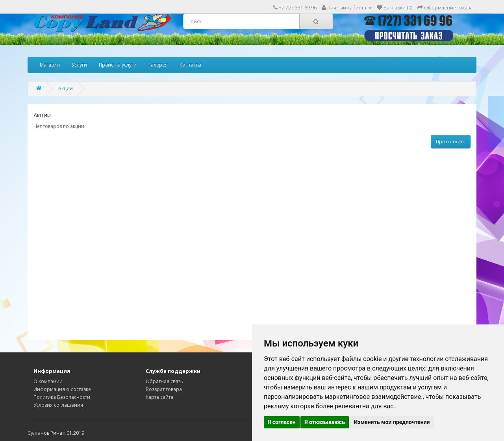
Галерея (158, 65)
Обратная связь (164, 381)
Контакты (190, 65)
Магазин (50, 65)
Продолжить (451, 142)
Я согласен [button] (282, 422)
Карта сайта (159, 397)
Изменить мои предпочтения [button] (392, 422)
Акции (66, 88)
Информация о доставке (62, 389)
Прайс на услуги (118, 65)
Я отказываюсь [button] (325, 422)
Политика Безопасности (62, 397)
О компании (48, 381)
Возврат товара (164, 389)
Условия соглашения (58, 405)
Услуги (79, 65)
